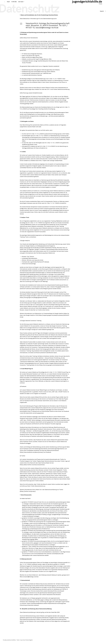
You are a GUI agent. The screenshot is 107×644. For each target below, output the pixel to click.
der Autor (19, 3)
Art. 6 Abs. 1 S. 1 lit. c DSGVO (52, 144)
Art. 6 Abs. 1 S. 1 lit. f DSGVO (54, 80)
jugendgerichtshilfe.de (89, 3)
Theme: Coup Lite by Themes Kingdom (25, 641)
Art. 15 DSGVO (30, 504)
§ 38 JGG (12, 3)
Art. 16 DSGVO (30, 520)
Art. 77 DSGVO (30, 553)
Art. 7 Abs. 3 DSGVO (31, 548)
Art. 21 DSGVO (50, 539)
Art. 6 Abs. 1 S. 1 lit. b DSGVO (48, 148)
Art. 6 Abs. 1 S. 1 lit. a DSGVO (37, 135)
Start (7, 3)
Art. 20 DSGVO (30, 543)
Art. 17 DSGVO (30, 523)
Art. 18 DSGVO (30, 532)
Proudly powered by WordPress (9, 641)
